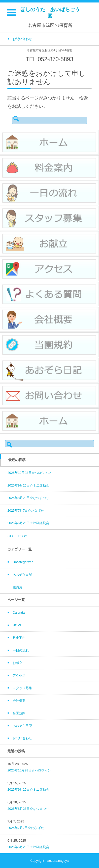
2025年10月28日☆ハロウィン (29, 473)
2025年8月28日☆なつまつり (28, 498)
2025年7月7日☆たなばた (26, 511)
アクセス (19, 676)
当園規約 (19, 713)
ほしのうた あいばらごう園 (50, 13)
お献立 (17, 663)
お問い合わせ (22, 738)
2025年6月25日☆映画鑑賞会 (28, 523)
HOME (17, 625)
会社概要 (19, 701)
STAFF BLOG (17, 536)
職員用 (17, 587)
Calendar (19, 613)
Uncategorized (23, 562)
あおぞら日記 (22, 574)
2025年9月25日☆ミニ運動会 (28, 485)
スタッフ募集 (22, 688)
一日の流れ (21, 650)
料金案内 (19, 638)
